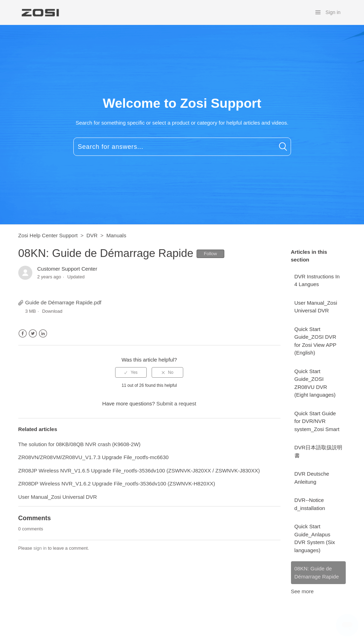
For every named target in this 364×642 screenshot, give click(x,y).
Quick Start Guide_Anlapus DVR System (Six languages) (315, 538)
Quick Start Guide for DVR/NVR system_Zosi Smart (317, 421)
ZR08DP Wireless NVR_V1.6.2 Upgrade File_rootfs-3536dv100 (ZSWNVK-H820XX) (117, 484)
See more (302, 591)
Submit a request (176, 403)
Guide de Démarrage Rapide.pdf (63, 302)
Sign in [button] (333, 12)
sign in (40, 548)
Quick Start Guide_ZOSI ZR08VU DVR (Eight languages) (315, 383)
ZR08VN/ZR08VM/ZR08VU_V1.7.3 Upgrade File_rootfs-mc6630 (94, 457)
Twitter (33, 334)
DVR (92, 235)
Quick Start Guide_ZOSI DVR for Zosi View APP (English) (316, 341)
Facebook (23, 334)
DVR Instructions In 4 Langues (317, 280)
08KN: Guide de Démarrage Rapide (317, 572)
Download (52, 311)
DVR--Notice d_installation (310, 504)
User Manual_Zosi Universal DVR (316, 307)
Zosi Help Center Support (48, 235)
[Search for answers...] (182, 147)
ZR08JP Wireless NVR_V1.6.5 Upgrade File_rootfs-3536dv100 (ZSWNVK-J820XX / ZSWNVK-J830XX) (139, 471)
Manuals (116, 235)
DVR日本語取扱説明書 (319, 451)
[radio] (131, 372)
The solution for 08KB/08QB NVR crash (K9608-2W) (80, 444)
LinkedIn (43, 334)
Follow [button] (211, 254)
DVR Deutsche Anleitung (312, 478)
